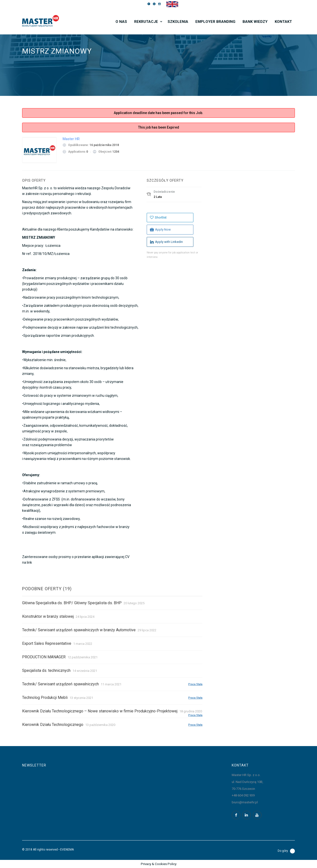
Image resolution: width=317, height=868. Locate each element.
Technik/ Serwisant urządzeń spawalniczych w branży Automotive (79, 630)
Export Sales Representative (47, 643)
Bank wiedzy (255, 22)
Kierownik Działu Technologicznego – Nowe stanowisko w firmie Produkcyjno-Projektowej (100, 711)
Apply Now (160, 230)
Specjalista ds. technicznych (46, 670)
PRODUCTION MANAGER (44, 657)
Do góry (286, 851)
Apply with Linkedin (166, 242)
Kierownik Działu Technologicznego (53, 725)
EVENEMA (67, 850)
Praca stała (195, 684)
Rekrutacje (146, 22)
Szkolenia (178, 22)
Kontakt (283, 22)
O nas (121, 22)
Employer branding (215, 22)
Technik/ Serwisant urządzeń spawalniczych (60, 684)
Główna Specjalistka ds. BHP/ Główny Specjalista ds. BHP (72, 603)
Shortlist (158, 217)
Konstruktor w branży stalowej (48, 616)
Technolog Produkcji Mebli (45, 698)
